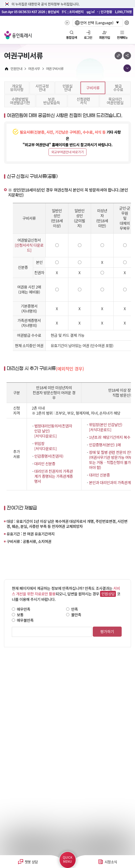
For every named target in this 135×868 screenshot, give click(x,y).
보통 (20, 615)
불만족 (76, 615)
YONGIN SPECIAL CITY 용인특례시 (18, 35)
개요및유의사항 (17, 88)
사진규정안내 (42, 88)
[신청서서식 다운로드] (29, 248)
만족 (75, 609)
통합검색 (72, 38)
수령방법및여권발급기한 (20, 101)
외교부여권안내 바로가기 (67, 152)
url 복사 (118, 56)
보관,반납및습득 (52, 101)
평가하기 (107, 631)
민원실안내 (68, 88)
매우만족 (24, 609)
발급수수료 (118, 88)
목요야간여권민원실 (115, 101)
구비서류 (93, 88)
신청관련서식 (83, 101)
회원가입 (105, 38)
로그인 (88, 38)
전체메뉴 (122, 38)
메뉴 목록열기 (127, 68)
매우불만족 (25, 620)
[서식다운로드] (46, 436)
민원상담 (108, 594)
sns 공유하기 (127, 56)
